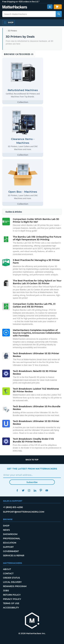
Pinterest (41, 490)
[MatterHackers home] (15, 7)
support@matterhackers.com (24, 512)
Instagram (29, 490)
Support (8, 547)
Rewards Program (15, 586)
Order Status (11, 578)
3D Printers (12, 31)
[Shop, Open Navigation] (8, 23)
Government (11, 551)
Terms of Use (11, 603)
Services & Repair (14, 556)
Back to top (32, 460)
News (6, 530)
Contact (8, 573)
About (7, 569)
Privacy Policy (12, 599)
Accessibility (11, 608)
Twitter (23, 490)
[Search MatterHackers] (59, 14)
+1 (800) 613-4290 (13, 507)
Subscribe (32, 482)
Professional (12, 538)
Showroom (10, 534)
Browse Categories (19, 54)
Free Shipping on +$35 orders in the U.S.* (21, 2)
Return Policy (12, 595)
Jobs (6, 591)
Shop (6, 526)
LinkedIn (35, 490)
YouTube (47, 490)
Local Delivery (12, 582)
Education (10, 543)
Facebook (17, 490)
